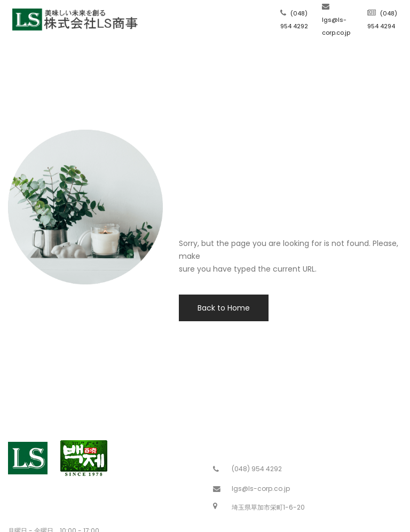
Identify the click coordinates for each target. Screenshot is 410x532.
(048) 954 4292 (257, 469)
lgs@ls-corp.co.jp (261, 489)
